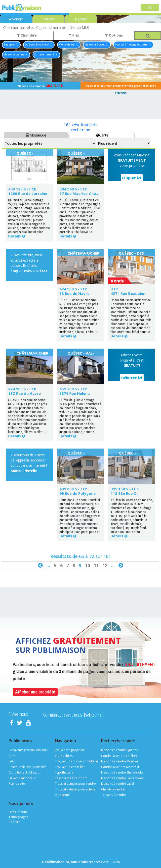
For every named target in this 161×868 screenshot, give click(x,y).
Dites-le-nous (18, 812)
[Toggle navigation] (150, 8)
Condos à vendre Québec (119, 756)
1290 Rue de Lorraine (28, 193)
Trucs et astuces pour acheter (76, 789)
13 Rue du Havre (74, 293)
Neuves (49, 19)
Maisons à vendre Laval (118, 784)
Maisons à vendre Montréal (120, 761)
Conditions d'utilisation (25, 772)
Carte (102, 135)
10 (87, 565)
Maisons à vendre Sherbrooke (122, 772)
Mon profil (62, 795)
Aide (12, 756)
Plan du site (17, 784)
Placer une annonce (40, 86)
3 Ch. (115, 289)
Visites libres (64, 756)
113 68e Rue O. (124, 493)
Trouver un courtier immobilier (77, 761)
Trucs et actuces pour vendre (75, 784)
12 (105, 565)
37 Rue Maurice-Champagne (85, 193)
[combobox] (80, 27)
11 (96, 565)
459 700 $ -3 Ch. (74, 389)
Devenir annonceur (22, 778)
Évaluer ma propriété (70, 750)
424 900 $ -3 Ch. (74, 289)
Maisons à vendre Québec (120, 750)
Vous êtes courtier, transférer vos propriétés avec (121, 87)
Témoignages (18, 817)
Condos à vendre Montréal (120, 767)
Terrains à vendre (114, 795)
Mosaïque (36, 135)
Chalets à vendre (113, 789)
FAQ (12, 761)
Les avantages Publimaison (28, 750)
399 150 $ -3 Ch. (125, 489)
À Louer (81, 19)
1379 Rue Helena (75, 393)
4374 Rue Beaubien (128, 293)
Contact (14, 822)
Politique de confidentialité (28, 767)
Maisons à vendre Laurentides (122, 778)
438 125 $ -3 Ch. (23, 189)
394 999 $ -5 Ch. (74, 189)
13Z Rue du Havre (24, 393)
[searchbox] (80, 27)
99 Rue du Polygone (78, 493)
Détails (15, 236)
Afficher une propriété (35, 692)
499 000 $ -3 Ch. (74, 489)
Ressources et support (71, 778)
